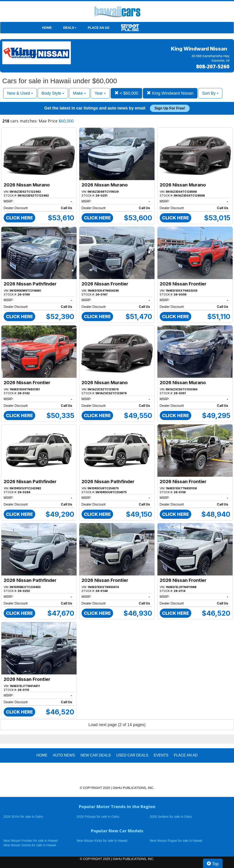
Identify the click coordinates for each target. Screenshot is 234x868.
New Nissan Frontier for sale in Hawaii (31, 841)
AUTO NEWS (64, 755)
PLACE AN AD (99, 28)
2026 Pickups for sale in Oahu (98, 817)
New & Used (20, 93)
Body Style (53, 93)
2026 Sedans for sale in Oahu (171, 817)
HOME (47, 28)
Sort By (210, 93)
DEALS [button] (70, 28)
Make (79, 93)
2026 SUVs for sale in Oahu (23, 817)
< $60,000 (126, 93)
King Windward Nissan (170, 93)
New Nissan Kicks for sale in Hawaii (102, 841)
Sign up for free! (170, 108)
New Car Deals (96, 755)
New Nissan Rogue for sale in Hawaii (176, 841)
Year (100, 93)
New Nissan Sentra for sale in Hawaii (30, 845)
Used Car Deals (132, 755)
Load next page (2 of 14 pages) (117, 725)
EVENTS (161, 755)
